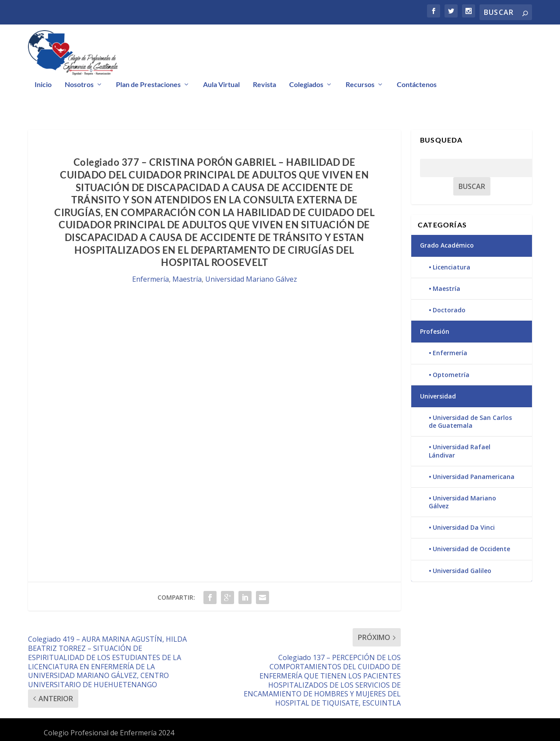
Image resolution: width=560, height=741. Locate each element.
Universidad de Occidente (471, 549)
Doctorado (449, 310)
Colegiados (306, 85)
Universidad (438, 396)
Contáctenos (417, 85)
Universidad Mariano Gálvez (251, 279)
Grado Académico (447, 245)
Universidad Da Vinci (464, 527)
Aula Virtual (221, 85)
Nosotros (79, 85)
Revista (264, 85)
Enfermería (150, 279)
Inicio (43, 85)
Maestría (187, 279)
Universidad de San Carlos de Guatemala (470, 421)
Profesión (435, 331)
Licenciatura (451, 267)
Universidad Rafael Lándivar (460, 451)
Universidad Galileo (462, 571)
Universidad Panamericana (474, 477)
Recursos (360, 85)
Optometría (451, 375)
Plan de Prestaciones (148, 85)
